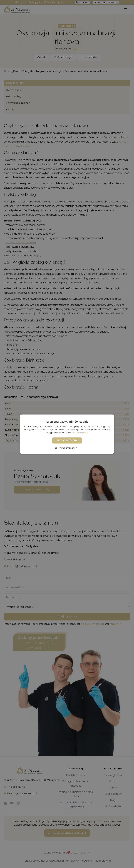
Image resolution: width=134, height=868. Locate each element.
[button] (67, 448)
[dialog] (67, 434)
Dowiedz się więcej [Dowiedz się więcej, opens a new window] (81, 433)
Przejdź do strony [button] (67, 440)
